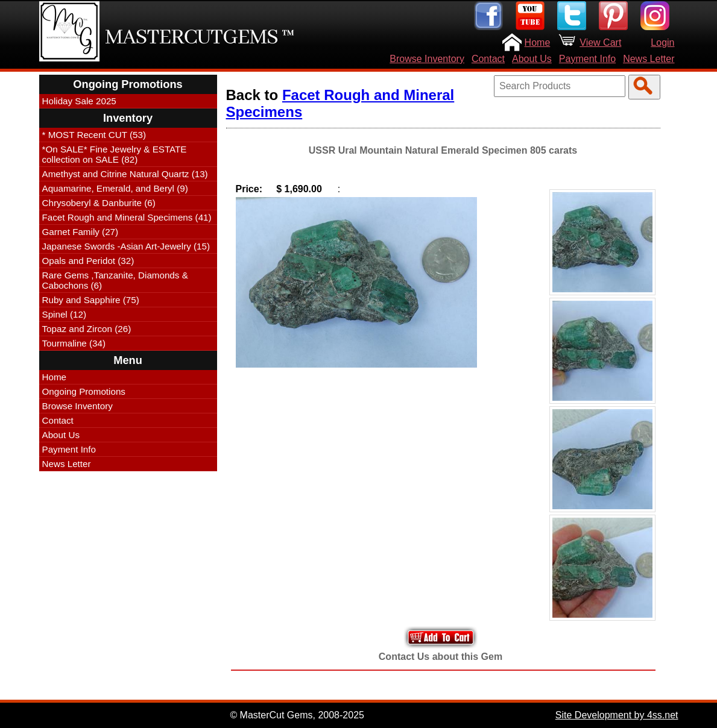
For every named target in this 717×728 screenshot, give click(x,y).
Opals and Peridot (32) (88, 261)
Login (662, 42)
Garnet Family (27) (81, 232)
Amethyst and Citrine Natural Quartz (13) (125, 174)
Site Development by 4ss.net (617, 715)
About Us (532, 59)
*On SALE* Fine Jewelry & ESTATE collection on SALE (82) (115, 154)
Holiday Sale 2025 (79, 101)
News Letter (649, 59)
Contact (488, 59)
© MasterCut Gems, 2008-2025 (297, 715)
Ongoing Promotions (84, 391)
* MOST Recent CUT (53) (94, 135)
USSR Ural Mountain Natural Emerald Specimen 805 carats (443, 150)
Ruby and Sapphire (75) (91, 300)
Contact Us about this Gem (441, 657)
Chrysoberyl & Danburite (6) (99, 203)
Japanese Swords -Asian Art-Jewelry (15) (126, 246)
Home (538, 42)
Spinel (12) (64, 314)
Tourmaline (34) (74, 343)
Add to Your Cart (441, 637)
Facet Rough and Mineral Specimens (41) (127, 217)
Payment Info (587, 59)
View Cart (600, 42)
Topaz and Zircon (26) (87, 329)
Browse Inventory (427, 59)
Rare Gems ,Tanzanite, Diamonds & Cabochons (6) (115, 280)
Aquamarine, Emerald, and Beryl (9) (115, 188)
